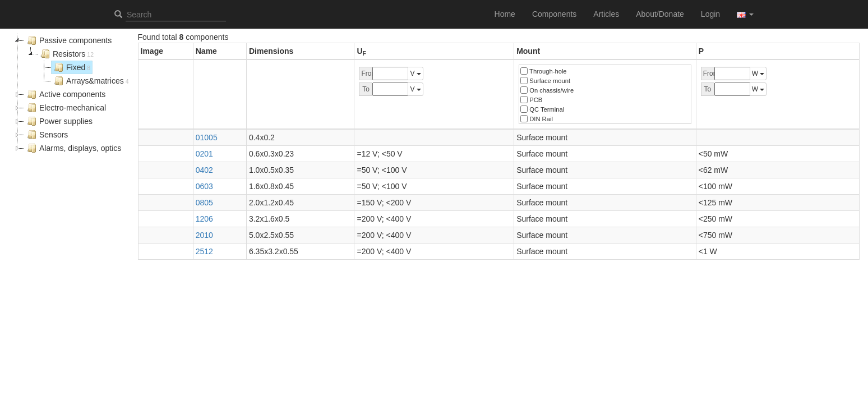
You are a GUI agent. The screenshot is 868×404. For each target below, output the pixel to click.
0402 (204, 170)
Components (554, 14)
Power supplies (59, 121)
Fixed (71, 67)
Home (505, 14)
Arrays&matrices (90, 81)
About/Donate (660, 14)
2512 (204, 251)
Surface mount (545, 81)
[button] (745, 14)
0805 (204, 203)
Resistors (66, 54)
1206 (204, 219)
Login (710, 14)
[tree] (71, 94)
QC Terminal (542, 109)
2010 (204, 235)
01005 (207, 137)
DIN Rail (537, 119)
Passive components (68, 40)
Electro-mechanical (65, 108)
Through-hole (543, 71)
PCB (531, 100)
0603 (204, 186)
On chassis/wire (547, 90)
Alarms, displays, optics (73, 148)
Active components (65, 94)
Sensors (46, 135)
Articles (606, 14)
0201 (204, 154)
